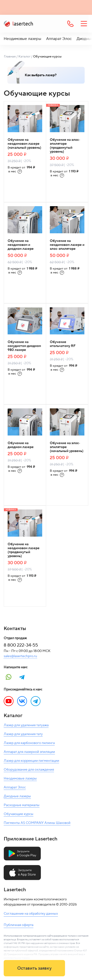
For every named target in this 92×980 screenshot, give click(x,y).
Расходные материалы (22, 805)
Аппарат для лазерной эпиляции (29, 752)
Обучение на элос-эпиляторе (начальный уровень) (67, 447)
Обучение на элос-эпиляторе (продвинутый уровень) (65, 146)
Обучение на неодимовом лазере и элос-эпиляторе (67, 245)
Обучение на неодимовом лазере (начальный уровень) (24, 144)
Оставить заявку (34, 968)
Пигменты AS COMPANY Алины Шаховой (37, 823)
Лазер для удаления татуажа (26, 725)
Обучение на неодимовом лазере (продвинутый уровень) (24, 550)
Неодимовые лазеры (22, 39)
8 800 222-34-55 (21, 645)
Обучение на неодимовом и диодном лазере (21, 245)
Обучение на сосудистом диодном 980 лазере (24, 346)
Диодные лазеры (17, 796)
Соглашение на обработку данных (31, 914)
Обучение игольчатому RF (63, 344)
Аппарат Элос (59, 39)
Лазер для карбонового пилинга (29, 743)
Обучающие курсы (19, 814)
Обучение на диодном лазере (21, 445)
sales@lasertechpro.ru (20, 656)
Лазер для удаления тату (23, 734)
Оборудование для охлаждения (29, 770)
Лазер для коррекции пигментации (31, 761)
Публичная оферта (19, 925)
